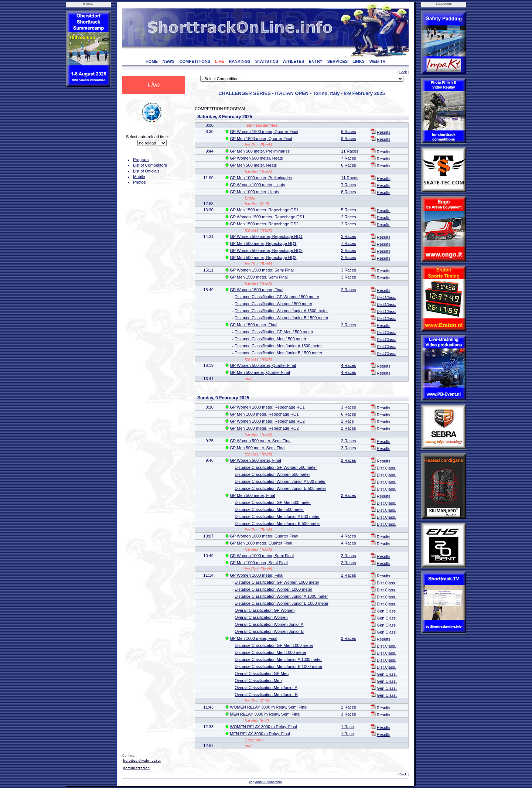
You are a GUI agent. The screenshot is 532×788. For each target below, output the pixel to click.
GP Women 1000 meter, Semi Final (262, 556)
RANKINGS (240, 61)
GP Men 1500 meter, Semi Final (259, 277)
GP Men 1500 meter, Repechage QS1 (264, 210)
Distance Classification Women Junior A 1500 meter (281, 311)
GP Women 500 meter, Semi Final (261, 441)
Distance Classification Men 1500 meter (270, 339)
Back (403, 72)
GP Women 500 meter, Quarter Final (263, 365)
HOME (152, 61)
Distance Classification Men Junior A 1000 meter (278, 659)
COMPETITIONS (195, 61)
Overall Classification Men (258, 680)
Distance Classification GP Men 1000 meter (274, 645)
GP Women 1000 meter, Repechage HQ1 (267, 407)
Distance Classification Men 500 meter (269, 509)
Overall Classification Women (261, 617)
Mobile (139, 177)
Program (141, 160)
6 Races (348, 132)
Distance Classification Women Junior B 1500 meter (282, 318)
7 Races (348, 158)
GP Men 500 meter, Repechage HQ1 (263, 243)
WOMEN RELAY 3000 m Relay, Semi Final (269, 707)
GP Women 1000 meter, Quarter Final (264, 536)
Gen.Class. (387, 611)
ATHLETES (294, 61)
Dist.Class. (387, 297)
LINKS (359, 61)
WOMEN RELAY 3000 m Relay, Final (263, 727)
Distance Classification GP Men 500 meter (273, 502)
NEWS (169, 61)
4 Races (348, 365)
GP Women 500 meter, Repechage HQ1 (266, 236)
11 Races (349, 151)
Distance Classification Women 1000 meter (273, 589)
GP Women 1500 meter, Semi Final (262, 270)
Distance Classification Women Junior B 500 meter (280, 488)
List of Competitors (150, 165)
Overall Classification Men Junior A (266, 688)
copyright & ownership (265, 782)
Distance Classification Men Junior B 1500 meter (278, 353)
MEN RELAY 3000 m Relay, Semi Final (265, 714)
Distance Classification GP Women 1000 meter (277, 582)
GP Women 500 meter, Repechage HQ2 (266, 250)
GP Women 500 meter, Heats (256, 158)
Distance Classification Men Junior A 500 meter (277, 516)
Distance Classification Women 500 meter (272, 474)
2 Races (348, 217)
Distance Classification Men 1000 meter (270, 652)
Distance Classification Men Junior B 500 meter (277, 523)
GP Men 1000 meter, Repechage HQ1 (264, 414)
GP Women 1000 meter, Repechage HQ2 (267, 421)
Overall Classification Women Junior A (269, 624)
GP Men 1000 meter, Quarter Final (261, 543)
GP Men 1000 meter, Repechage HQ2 (264, 428)
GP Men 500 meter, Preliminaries (260, 151)
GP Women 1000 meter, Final (257, 575)
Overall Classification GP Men (262, 673)
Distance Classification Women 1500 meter (273, 304)
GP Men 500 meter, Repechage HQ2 (263, 257)
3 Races (348, 236)
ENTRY (316, 61)
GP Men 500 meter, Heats (253, 165)
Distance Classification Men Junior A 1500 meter (278, 346)
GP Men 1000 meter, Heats (254, 192)
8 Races (348, 139)
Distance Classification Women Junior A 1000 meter (281, 596)
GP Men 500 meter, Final (252, 495)
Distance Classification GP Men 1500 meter (274, 332)
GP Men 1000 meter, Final (253, 638)
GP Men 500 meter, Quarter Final (260, 372)
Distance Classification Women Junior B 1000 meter (282, 603)
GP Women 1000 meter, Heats (257, 185)
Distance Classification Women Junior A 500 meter (280, 481)
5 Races (348, 210)
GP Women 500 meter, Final (255, 460)
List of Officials (146, 171)
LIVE (219, 61)
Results (384, 132)
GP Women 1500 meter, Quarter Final (264, 132)
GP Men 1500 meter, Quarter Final (261, 139)
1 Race (347, 421)
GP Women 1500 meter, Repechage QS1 (267, 217)
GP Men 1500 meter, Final (253, 325)
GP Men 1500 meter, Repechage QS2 (264, 224)
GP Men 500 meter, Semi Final (258, 448)
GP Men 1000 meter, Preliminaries (261, 178)
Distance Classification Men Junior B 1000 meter (278, 666)
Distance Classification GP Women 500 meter (276, 467)
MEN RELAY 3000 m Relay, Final (260, 734)
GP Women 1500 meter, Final (257, 290)
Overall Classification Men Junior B (266, 695)
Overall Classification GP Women (265, 610)
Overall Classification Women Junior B (269, 631)
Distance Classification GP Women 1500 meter (277, 297)
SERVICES (337, 61)
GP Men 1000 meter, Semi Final (259, 563)
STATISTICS (267, 61)
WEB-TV (377, 61)
